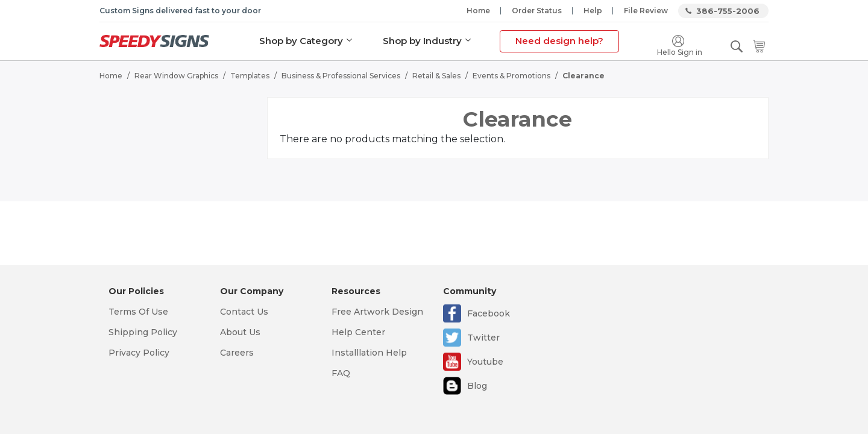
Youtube (485, 362)
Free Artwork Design (377, 312)
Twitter (483, 338)
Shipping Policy (143, 332)
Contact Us (244, 312)
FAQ (341, 373)
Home (478, 11)
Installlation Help (369, 353)
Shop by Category (301, 41)
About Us (240, 332)
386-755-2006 (728, 11)
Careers (237, 353)
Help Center (358, 332)
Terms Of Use (138, 312)
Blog (477, 386)
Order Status (537, 11)
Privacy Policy (139, 353)
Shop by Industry (422, 41)
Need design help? (559, 41)
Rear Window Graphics (176, 76)
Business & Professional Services (341, 76)
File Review (646, 11)
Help (593, 11)
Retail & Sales (436, 76)
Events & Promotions (511, 76)
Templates (250, 76)
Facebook (489, 313)
